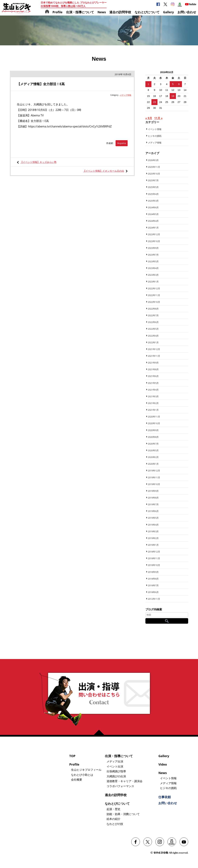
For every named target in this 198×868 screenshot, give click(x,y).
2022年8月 (153, 309)
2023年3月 (153, 275)
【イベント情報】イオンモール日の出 (104, 171)
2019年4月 (153, 525)
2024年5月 (153, 214)
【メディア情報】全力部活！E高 (41, 84)
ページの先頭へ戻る (100, 732)
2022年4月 (153, 336)
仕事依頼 (165, 797)
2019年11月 (154, 477)
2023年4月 (153, 268)
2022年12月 (154, 288)
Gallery (168, 12)
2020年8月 (153, 437)
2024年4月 (153, 221)
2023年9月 (153, 248)
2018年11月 (154, 558)
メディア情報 (126, 95)
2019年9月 (153, 491)
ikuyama (122, 143)
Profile (57, 12)
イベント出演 (115, 766)
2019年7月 (153, 504)
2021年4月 (153, 390)
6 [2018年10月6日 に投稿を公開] (179, 84)
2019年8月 (153, 498)
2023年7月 (153, 255)
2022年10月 (154, 302)
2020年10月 (154, 423)
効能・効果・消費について (123, 814)
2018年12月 (154, 552)
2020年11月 (154, 417)
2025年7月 (153, 180)
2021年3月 (153, 396)
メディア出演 (115, 761)
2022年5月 (153, 329)
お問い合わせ (187, 12)
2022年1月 (153, 342)
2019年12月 (154, 471)
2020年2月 (153, 457)
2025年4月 (153, 194)
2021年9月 (153, 363)
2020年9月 (153, 430)
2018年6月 (153, 592)
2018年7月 (153, 585)
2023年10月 (154, 241)
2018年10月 (154, 565)
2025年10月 (154, 174)
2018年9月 (153, 572)
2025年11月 (154, 167)
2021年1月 (153, 410)
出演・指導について (80, 12)
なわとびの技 (115, 824)
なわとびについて (147, 12)
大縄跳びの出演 (116, 776)
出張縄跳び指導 (116, 771)
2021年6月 (153, 376)
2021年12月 (154, 349)
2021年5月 (153, 383)
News (102, 12)
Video (163, 764)
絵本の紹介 (113, 819)
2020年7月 (153, 444)
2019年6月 (153, 511)
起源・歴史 (113, 809)
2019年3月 (153, 531)
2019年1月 (153, 545)
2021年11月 (154, 356)
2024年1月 (153, 228)
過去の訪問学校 (120, 12)
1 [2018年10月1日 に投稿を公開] (148, 84)
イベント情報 (155, 129)
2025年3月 (153, 201)
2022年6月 (153, 322)
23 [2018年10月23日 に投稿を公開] (155, 102)
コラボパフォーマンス (120, 786)
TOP (72, 756)
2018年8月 (153, 579)
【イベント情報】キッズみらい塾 (38, 162)
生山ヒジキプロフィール (86, 770)
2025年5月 (153, 187)
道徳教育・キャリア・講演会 (125, 781)
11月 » (158, 118)
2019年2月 (153, 538)
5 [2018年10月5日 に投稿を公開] (173, 84)
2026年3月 (153, 160)
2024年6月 (153, 207)
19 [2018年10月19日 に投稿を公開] (173, 96)
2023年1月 (153, 282)
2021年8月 (153, 369)
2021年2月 (153, 403)
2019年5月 (153, 518)
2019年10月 (154, 484)
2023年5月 (153, 261)
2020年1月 (153, 464)
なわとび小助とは (82, 775)
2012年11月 (154, 599)
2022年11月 (154, 295)
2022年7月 (153, 315)
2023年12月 (154, 234)
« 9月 (149, 118)
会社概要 (77, 780)
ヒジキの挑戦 (155, 136)
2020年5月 (153, 450)
